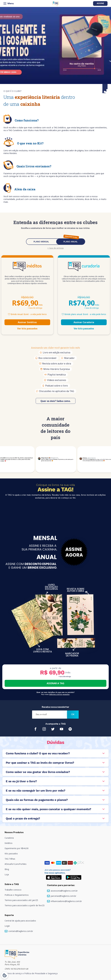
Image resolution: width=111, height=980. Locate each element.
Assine (100, 3)
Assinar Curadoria (84, 322)
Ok (73, 714)
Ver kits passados (27, 329)
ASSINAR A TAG (55, 683)
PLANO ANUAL (71, 242)
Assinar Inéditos (27, 322)
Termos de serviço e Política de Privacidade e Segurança (31, 973)
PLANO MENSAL (41, 242)
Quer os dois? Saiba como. (55, 401)
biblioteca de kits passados (59, 694)
